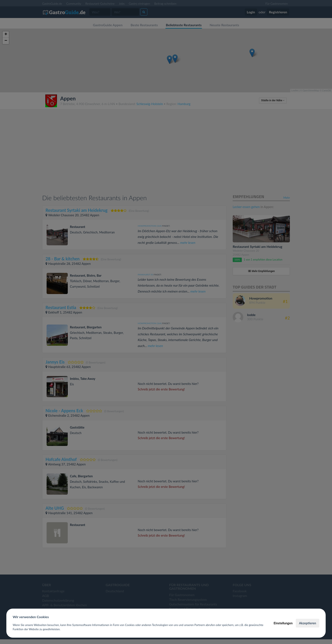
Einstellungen (283, 623)
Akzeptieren (308, 623)
